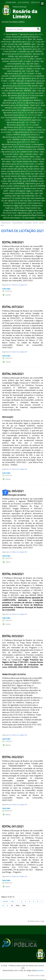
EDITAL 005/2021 (13, 491)
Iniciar (5, 901)
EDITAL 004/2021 (13, 574)
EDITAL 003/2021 (13, 636)
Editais (35, 223)
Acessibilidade (11, 2)
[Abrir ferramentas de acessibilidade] (5, 492)
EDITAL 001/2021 (13, 826)
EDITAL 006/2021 (13, 374)
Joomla (41, 970)
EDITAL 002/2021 (13, 757)
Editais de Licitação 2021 (20, 285)
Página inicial (6, 223)
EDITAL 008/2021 (13, 242)
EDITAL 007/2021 (13, 307)
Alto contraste (23, 2)
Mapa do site (36, 2)
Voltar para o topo (36, 921)
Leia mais (6, 289)
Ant (12, 901)
